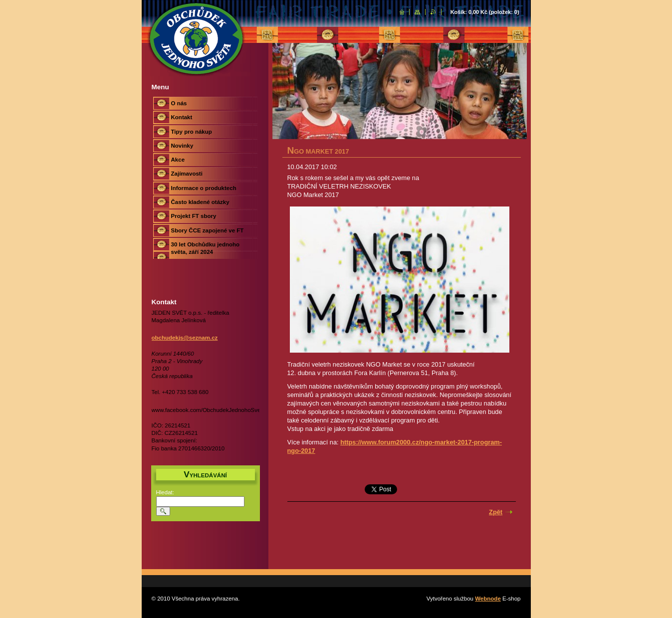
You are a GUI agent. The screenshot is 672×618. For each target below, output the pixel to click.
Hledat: (165, 492)
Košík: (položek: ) (485, 12)
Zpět (496, 512)
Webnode (488, 599)
